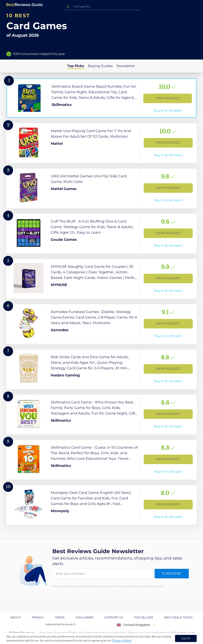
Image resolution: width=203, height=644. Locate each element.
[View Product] (101, 98)
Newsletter (126, 66)
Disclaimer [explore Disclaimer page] (85, 617)
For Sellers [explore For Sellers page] (144, 617)
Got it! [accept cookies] (186, 638)
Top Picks (76, 66)
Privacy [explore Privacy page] (38, 617)
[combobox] (101, 6)
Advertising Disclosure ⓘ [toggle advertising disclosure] (61, 624)
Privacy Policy (122, 640)
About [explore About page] (15, 617)
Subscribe (172, 573)
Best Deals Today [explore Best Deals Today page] (179, 617)
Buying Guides (100, 66)
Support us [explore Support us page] (114, 617)
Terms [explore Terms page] (60, 617)
